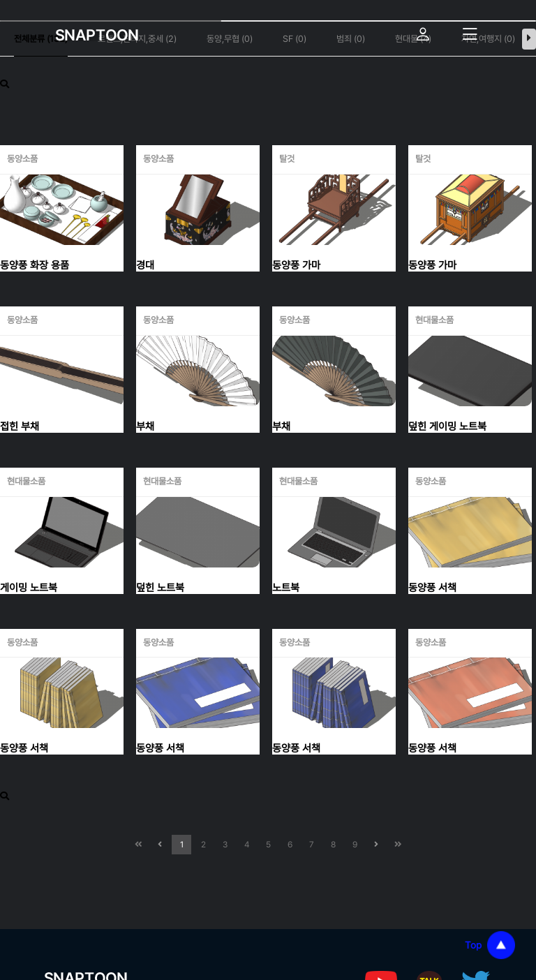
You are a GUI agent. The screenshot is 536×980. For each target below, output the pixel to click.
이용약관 (174, 862)
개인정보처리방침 (89, 862)
